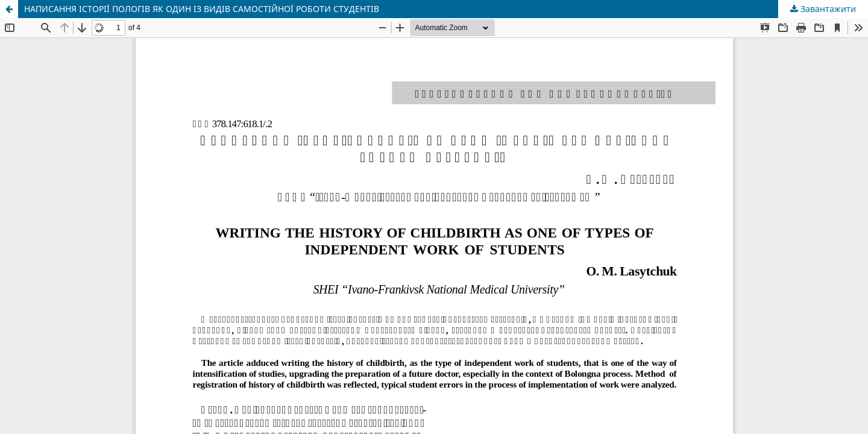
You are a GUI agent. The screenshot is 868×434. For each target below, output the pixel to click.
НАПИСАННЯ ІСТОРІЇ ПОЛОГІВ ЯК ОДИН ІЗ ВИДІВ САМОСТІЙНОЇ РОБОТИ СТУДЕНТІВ (202, 9)
